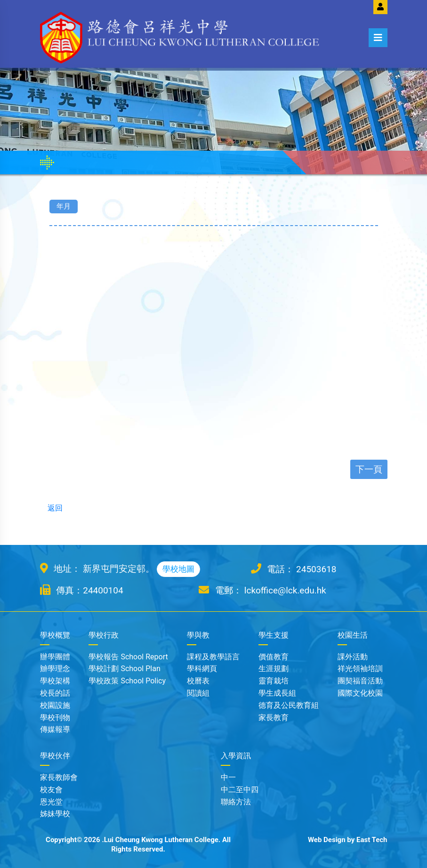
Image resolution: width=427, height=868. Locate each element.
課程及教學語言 (213, 657)
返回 (51, 508)
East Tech (372, 840)
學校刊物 (55, 718)
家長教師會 (59, 777)
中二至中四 (240, 790)
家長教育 (274, 718)
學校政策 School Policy (127, 681)
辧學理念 (55, 669)
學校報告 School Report (128, 657)
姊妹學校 (55, 814)
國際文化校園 (360, 693)
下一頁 (369, 469)
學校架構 (55, 681)
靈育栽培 (274, 681)
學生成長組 (277, 693)
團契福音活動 (360, 681)
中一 (228, 777)
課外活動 (353, 657)
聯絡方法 (236, 802)
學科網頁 (202, 669)
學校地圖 (178, 569)
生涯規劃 (274, 669)
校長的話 (55, 693)
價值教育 (274, 657)
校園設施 (55, 705)
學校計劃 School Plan (124, 669)
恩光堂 (51, 802)
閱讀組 (198, 693)
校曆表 (198, 681)
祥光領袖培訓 (360, 669)
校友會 (51, 790)
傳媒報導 (55, 729)
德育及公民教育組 (289, 705)
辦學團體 (55, 657)
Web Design (327, 840)
